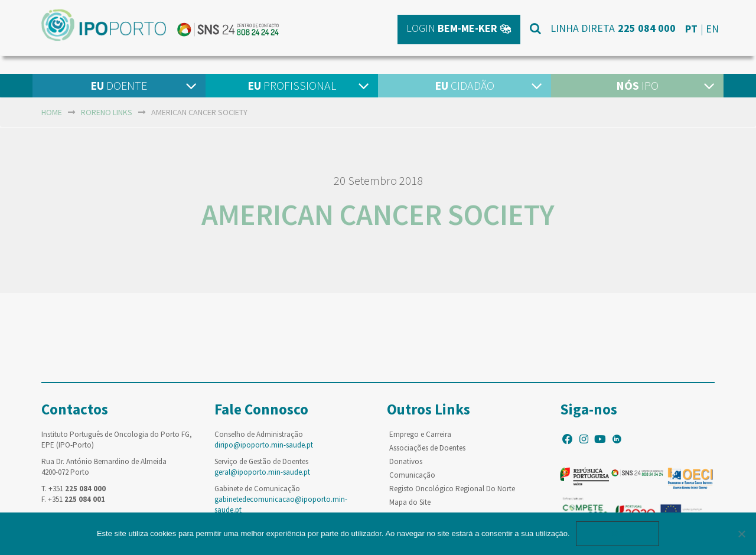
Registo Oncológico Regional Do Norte (452, 489)
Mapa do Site (410, 502)
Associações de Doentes (427, 448)
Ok (618, 533)
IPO (637, 85)
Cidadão (465, 85)
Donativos (406, 461)
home (52, 112)
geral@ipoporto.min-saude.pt (262, 472)
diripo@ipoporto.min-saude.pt (264, 445)
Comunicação (412, 475)
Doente (119, 85)
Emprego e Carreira (420, 434)
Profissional (292, 85)
